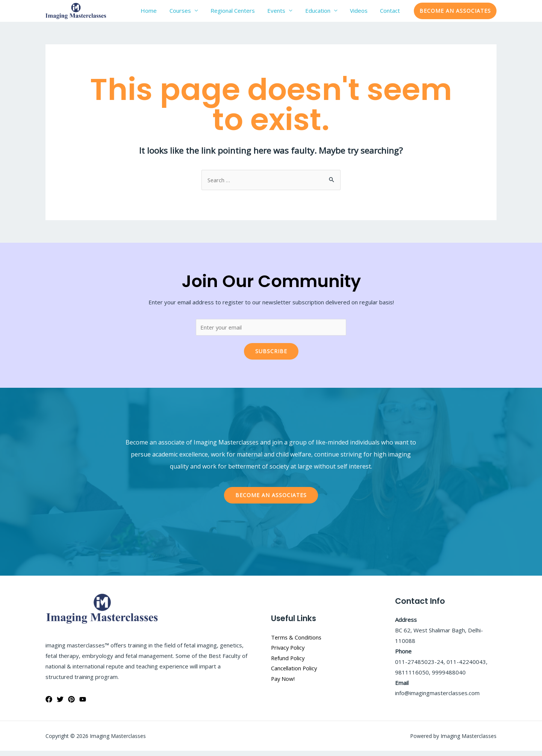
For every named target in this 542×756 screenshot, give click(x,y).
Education (330, 13)
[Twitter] (60, 704)
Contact (393, 13)
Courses (208, 13)
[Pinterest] (71, 704)
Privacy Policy (289, 653)
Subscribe (271, 356)
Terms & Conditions (297, 642)
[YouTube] (83, 704)
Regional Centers (255, 13)
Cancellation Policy (294, 673)
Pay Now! (283, 684)
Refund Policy (288, 663)
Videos (366, 13)
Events (294, 13)
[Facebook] (49, 704)
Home (181, 13)
